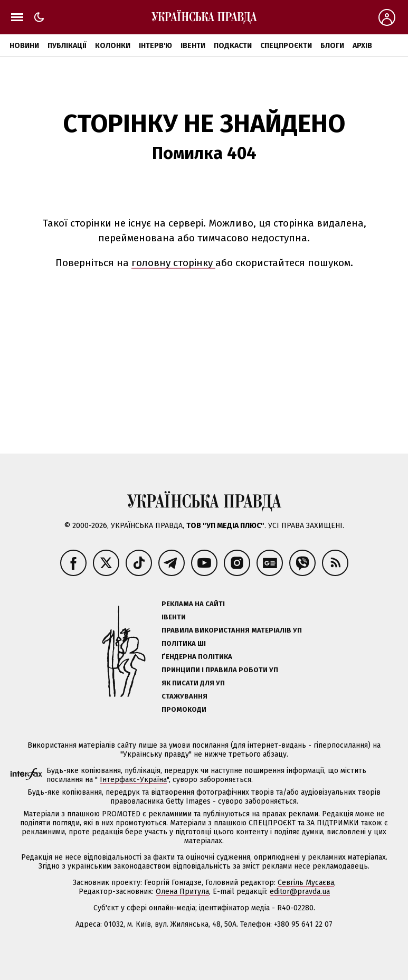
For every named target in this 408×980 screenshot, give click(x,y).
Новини (24, 46)
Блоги (332, 46)
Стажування (184, 696)
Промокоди (184, 709)
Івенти (193, 46)
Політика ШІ (184, 643)
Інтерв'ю (155, 46)
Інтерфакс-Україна (133, 780)
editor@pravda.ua (300, 892)
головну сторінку (173, 263)
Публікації (67, 46)
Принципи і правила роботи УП (220, 670)
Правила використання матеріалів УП (232, 630)
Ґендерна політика (197, 657)
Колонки (113, 46)
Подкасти (233, 46)
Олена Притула (182, 892)
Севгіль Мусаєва (306, 883)
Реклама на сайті (193, 604)
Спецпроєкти (286, 46)
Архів (362, 46)
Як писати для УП (193, 683)
